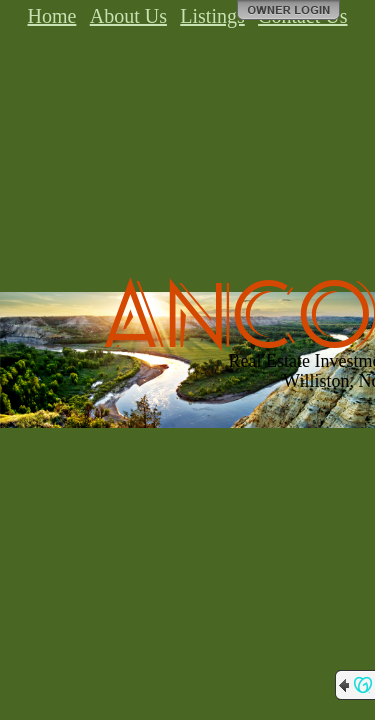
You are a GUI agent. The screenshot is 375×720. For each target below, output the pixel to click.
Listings (212, 16)
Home (51, 16)
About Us (128, 16)
